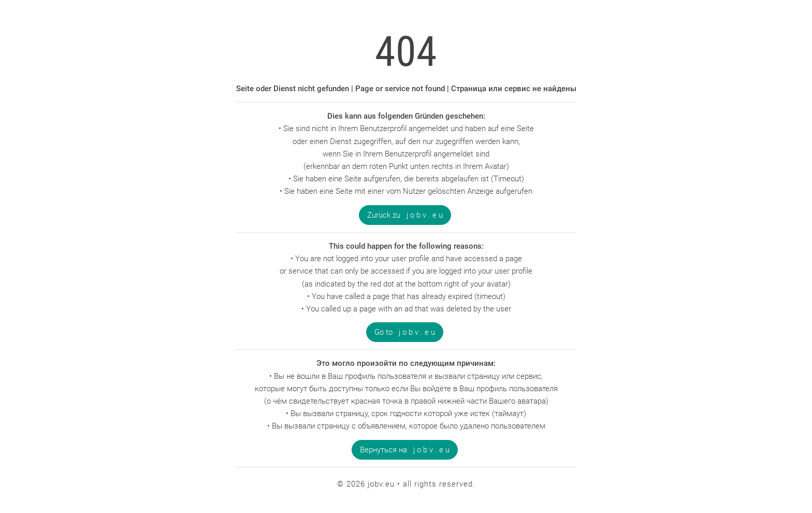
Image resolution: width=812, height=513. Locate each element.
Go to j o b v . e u (405, 332)
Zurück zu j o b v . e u (405, 215)
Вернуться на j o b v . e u (405, 450)
